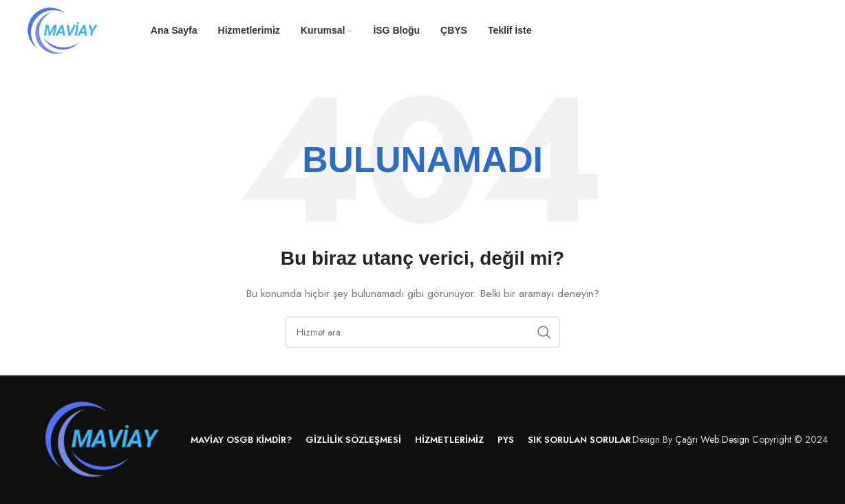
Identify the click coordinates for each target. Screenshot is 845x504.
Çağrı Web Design (712, 439)
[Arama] (422, 332)
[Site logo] (63, 30)
